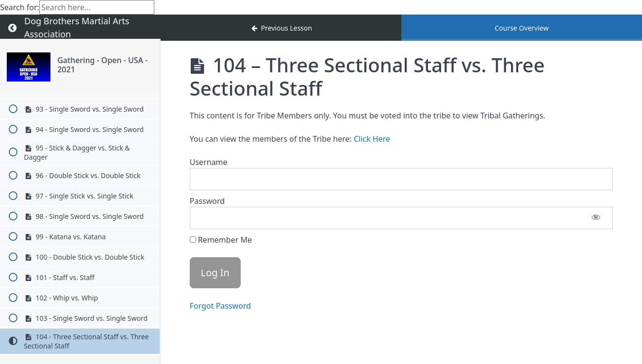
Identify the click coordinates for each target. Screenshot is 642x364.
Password (207, 201)
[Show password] (596, 218)
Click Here (372, 139)
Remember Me (221, 240)
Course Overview (521, 28)
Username (209, 162)
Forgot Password (220, 306)
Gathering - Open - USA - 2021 (102, 65)
